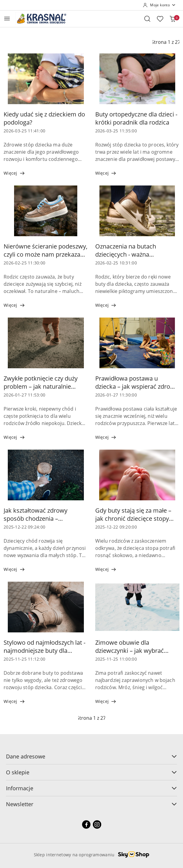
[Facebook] (86, 824)
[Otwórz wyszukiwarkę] (147, 19)
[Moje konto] (159, 5)
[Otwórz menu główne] (7, 18)
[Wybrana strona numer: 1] (91, 718)
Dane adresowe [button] (91, 756)
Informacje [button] (91, 788)
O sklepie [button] (91, 772)
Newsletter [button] (91, 804)
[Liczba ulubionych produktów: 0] (160, 19)
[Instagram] (97, 824)
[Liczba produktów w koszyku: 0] (173, 19)
